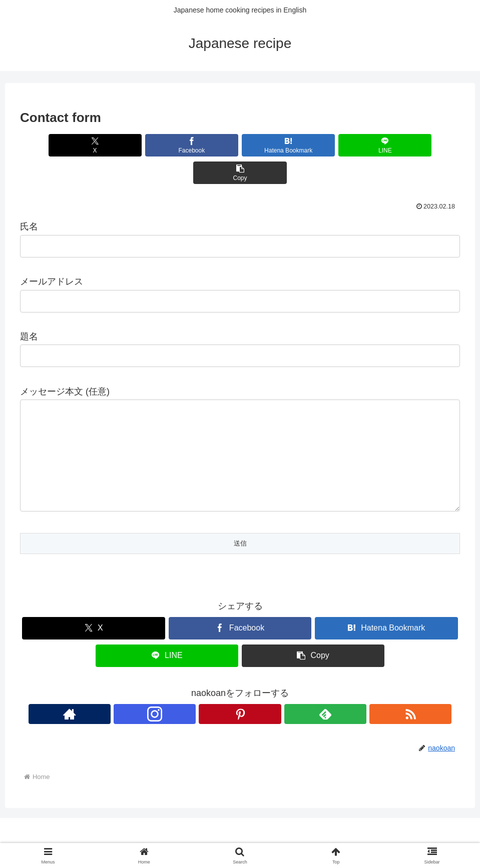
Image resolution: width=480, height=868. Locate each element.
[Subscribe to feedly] (263, 706)
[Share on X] (92, 145)
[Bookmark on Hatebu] (240, 145)
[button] (388, 145)
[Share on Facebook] (166, 145)
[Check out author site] (194, 706)
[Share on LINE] (314, 145)
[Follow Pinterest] (240, 706)
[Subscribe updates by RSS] (286, 706)
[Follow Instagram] (217, 706)
